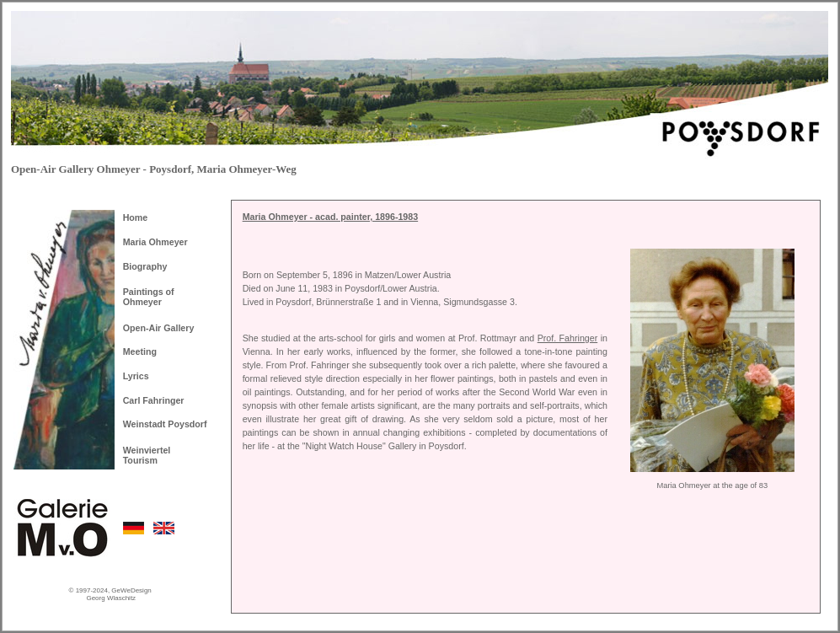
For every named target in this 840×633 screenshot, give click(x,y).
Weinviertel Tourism (147, 455)
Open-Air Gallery (159, 328)
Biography (145, 266)
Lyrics (136, 376)
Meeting (140, 351)
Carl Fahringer (154, 400)
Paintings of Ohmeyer (149, 297)
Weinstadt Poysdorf (165, 424)
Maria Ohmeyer (155, 242)
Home (136, 217)
